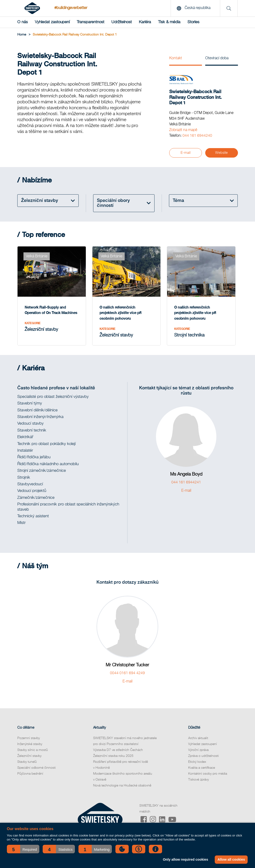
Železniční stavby (29, 756)
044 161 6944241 (186, 482)
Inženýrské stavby (30, 744)
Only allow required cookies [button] (185, 859)
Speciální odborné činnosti (36, 768)
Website (221, 153)
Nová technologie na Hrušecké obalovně (122, 786)
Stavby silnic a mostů (33, 750)
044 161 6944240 (197, 136)
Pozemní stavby (29, 738)
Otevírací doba (217, 58)
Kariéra (145, 22)
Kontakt (176, 58)
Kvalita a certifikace (202, 768)
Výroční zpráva (198, 750)
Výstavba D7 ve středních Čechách (118, 750)
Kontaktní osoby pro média (208, 774)
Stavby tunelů (27, 762)
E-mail (186, 153)
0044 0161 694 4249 (127, 673)
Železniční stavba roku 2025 (113, 756)
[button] (23, 849)
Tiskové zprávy (198, 780)
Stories (193, 22)
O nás (23, 22)
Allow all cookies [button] (231, 859)
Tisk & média (169, 22)
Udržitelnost (122, 22)
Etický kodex (197, 762)
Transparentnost (91, 22)
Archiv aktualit (198, 738)
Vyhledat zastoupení (52, 22)
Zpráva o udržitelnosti (203, 756)
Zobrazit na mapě (183, 130)
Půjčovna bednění (30, 774)
